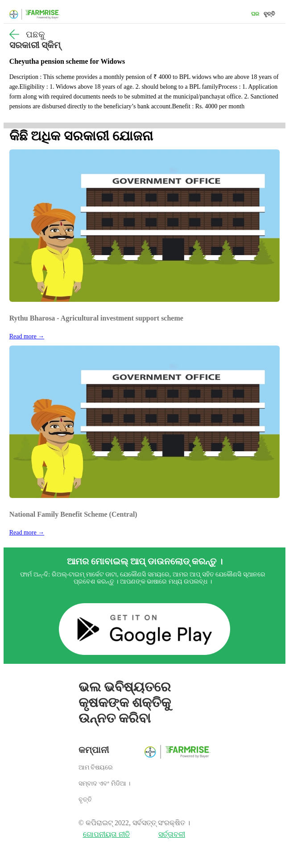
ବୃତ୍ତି (269, 14)
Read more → (27, 336)
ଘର (255, 14)
